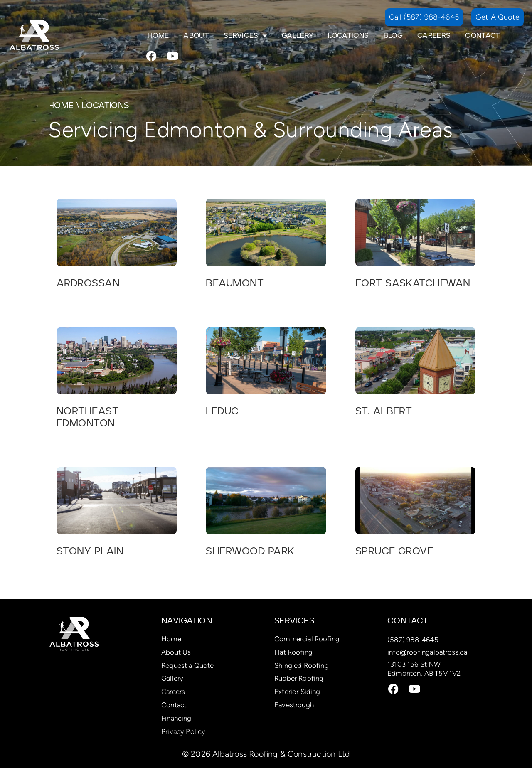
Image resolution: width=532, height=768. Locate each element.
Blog (393, 36)
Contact (483, 36)
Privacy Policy (183, 731)
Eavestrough (294, 705)
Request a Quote (188, 665)
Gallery (298, 36)
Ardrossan (88, 283)
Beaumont (235, 283)
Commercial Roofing (307, 639)
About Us (176, 652)
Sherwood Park (250, 551)
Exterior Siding (297, 692)
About (196, 36)
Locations (348, 36)
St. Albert (384, 411)
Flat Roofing (293, 652)
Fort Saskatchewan (413, 283)
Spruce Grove (394, 551)
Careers (434, 36)
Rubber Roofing (299, 678)
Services (245, 36)
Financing (176, 718)
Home (158, 36)
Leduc (222, 411)
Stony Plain (90, 551)
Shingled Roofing (302, 665)
